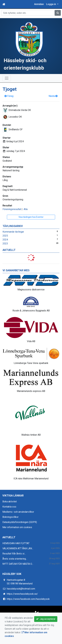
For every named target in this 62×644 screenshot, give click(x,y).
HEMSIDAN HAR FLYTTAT (16, 543)
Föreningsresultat (12, 209)
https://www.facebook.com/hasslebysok (28, 599)
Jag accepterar (46, 619)
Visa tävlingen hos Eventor (31, 217)
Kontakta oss (9, 507)
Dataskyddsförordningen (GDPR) (20, 522)
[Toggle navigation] (7, 78)
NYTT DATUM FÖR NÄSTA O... (18, 564)
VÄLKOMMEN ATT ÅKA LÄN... (18, 548)
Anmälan (39, 4)
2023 (5, 244)
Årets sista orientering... (15, 559)
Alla (26, 209)
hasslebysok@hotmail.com (21, 589)
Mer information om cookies (17, 527)
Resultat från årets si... (14, 554)
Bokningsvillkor (10, 517)
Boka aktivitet (10, 502)
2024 (5, 240)
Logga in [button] (51, 4)
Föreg (9, 96)
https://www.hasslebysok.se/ (22, 594)
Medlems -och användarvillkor (18, 512)
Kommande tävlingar (13, 232)
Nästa (53, 96)
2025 (5, 236)
